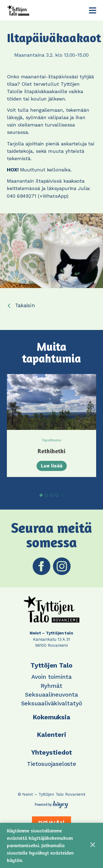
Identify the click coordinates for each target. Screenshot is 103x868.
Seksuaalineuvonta (51, 695)
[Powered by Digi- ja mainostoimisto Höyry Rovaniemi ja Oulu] (51, 803)
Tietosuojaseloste (51, 764)
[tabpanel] (51, 426)
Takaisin (25, 305)
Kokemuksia (51, 717)
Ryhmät (51, 686)
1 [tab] (41, 495)
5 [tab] (62, 495)
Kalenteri (51, 735)
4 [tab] (57, 495)
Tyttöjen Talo (51, 666)
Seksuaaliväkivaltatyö (52, 703)
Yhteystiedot (52, 753)
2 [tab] (46, 495)
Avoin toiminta (51, 677)
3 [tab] (51, 495)
